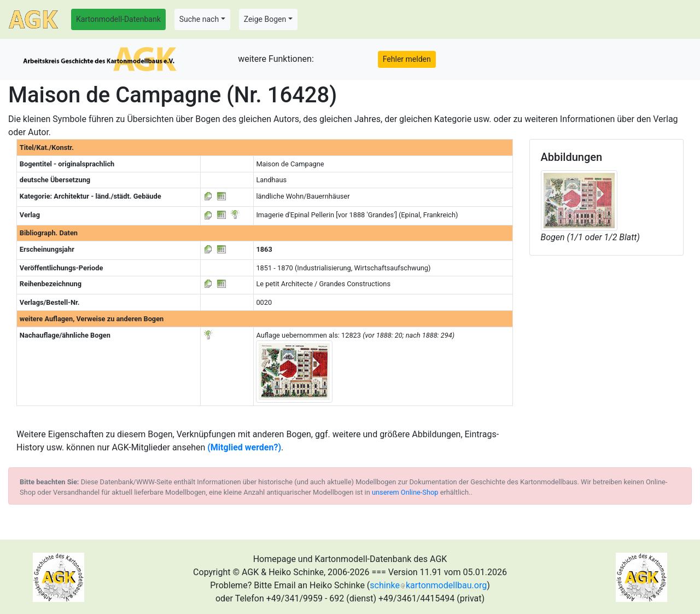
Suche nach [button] (199, 19)
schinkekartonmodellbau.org (428, 585)
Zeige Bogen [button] (265, 19)
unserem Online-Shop (405, 492)
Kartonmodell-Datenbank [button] (118, 19)
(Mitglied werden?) (244, 447)
